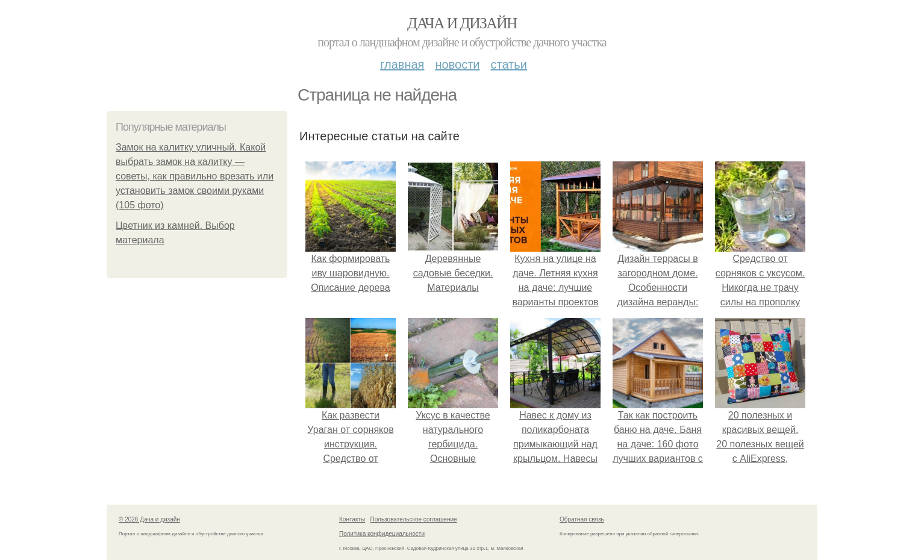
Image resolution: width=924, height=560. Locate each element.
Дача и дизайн (462, 23)
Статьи (508, 64)
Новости (457, 64)
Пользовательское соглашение (414, 519)
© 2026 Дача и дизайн (149, 519)
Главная (402, 64)
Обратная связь (582, 519)
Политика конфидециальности (382, 534)
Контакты (352, 519)
